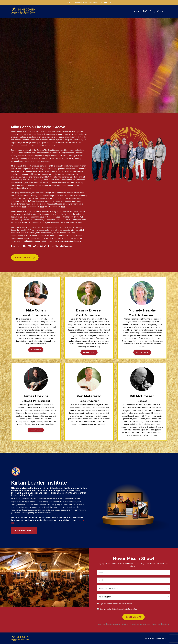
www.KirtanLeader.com (70, 241)
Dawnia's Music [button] (89, 352)
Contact (161, 11)
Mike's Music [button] (36, 349)
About (137, 11)
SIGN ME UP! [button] (133, 617)
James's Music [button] (36, 430)
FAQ (145, 11)
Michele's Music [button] (142, 352)
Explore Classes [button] (24, 530)
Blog (152, 11)
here (24, 206)
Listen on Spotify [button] (25, 257)
